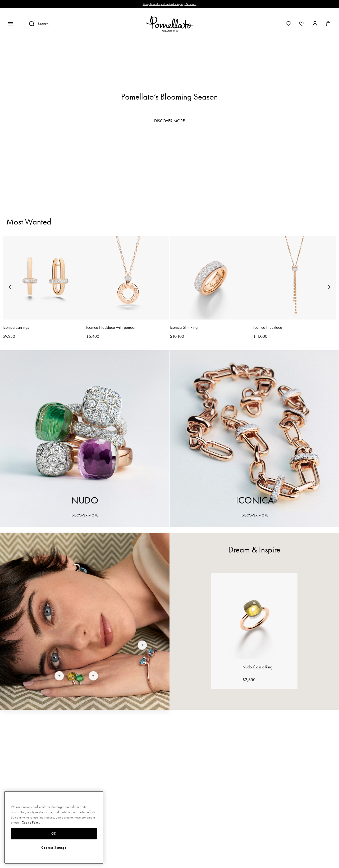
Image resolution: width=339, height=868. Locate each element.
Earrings (180, 171)
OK (54, 833)
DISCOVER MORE (169, 121)
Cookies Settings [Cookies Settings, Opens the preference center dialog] (54, 847)
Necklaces (218, 171)
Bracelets (144, 171)
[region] (169, 59)
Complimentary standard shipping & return (170, 4)
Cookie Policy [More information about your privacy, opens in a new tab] (31, 822)
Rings (112, 171)
